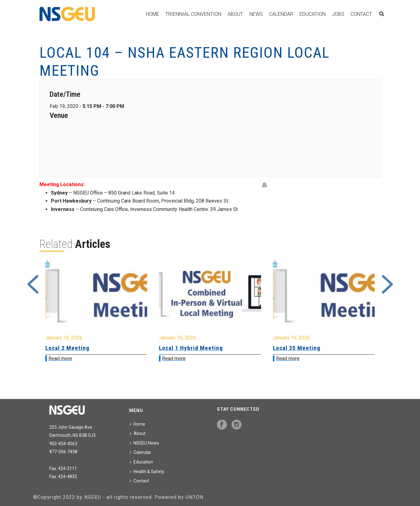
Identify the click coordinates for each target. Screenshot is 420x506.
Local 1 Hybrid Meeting (191, 348)
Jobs (338, 14)
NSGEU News (144, 443)
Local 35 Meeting (297, 348)
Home (153, 14)
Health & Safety (147, 472)
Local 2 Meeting (67, 348)
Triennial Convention (193, 14)
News (256, 14)
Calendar (281, 14)
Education (313, 14)
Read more (60, 358)
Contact (361, 14)
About (235, 14)
